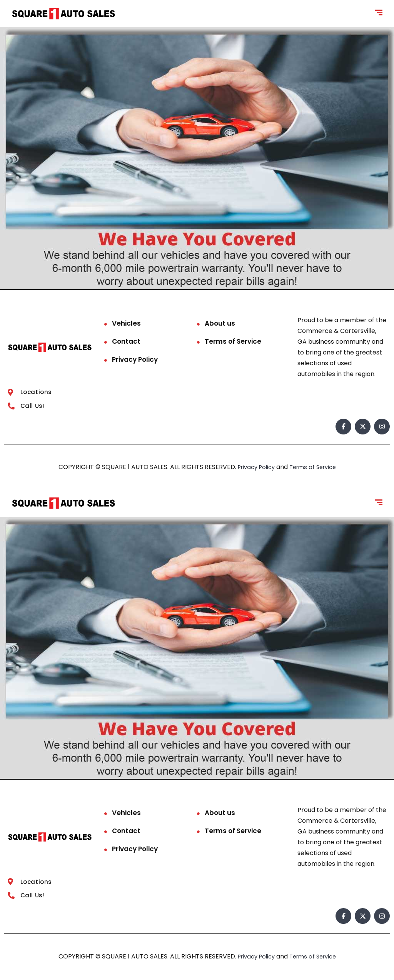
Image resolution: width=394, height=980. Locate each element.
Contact (126, 341)
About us (220, 323)
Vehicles (126, 323)
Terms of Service (233, 341)
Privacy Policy (135, 359)
